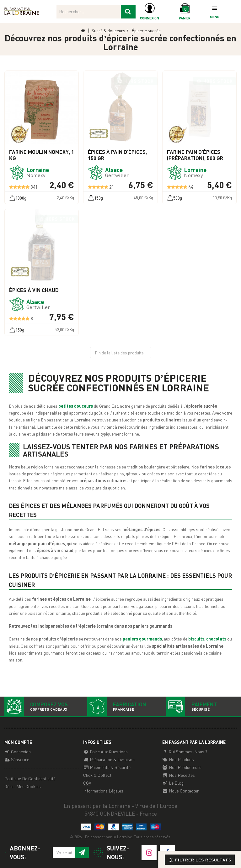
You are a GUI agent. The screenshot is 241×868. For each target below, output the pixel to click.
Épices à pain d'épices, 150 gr (117, 155)
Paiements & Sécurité (107, 767)
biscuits (196, 639)
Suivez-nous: (111, 852)
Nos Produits (178, 759)
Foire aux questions (105, 751)
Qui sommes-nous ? (185, 751)
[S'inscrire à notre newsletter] (82, 853)
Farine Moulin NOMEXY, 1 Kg (42, 155)
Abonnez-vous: (22, 852)
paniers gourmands (142, 639)
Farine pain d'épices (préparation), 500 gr (195, 155)
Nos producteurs (182, 767)
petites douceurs (76, 406)
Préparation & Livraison (109, 759)
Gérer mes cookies (23, 786)
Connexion (18, 751)
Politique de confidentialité (30, 778)
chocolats (217, 639)
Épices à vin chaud (34, 290)
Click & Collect (97, 775)
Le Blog (173, 783)
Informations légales (103, 791)
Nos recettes (179, 775)
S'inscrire (17, 759)
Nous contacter (181, 791)
